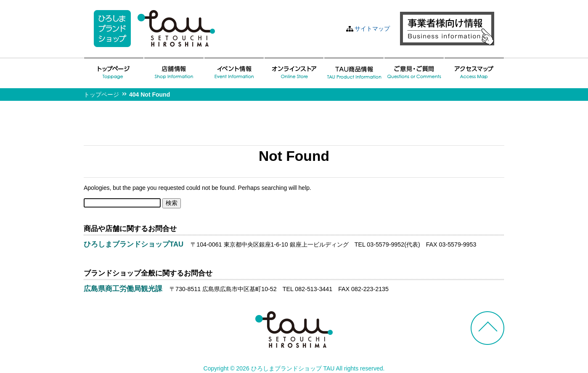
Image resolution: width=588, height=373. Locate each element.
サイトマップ (372, 29)
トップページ (101, 95)
